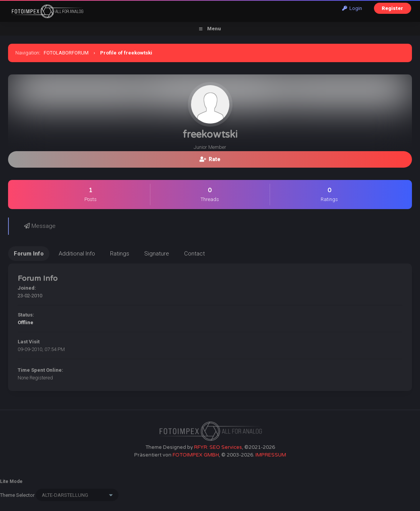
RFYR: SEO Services (218, 447)
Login (352, 8)
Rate (210, 159)
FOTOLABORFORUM (66, 53)
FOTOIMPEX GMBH (196, 455)
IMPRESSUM (271, 455)
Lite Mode (11, 481)
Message (40, 226)
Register (392, 8)
